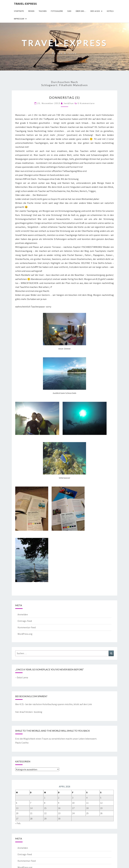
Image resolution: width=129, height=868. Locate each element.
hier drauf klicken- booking (29, 712)
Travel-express (25, 4)
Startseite (19, 11)
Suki (69, 11)
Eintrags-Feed (25, 621)
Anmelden (23, 614)
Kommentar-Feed (27, 627)
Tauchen (43, 11)
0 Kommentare (86, 103)
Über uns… (81, 11)
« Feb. (18, 823)
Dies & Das (95, 11)
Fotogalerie (57, 11)
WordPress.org (25, 634)
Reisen (31, 11)
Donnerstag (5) (65, 97)
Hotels (110, 11)
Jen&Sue (69, 103)
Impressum (19, 19)
